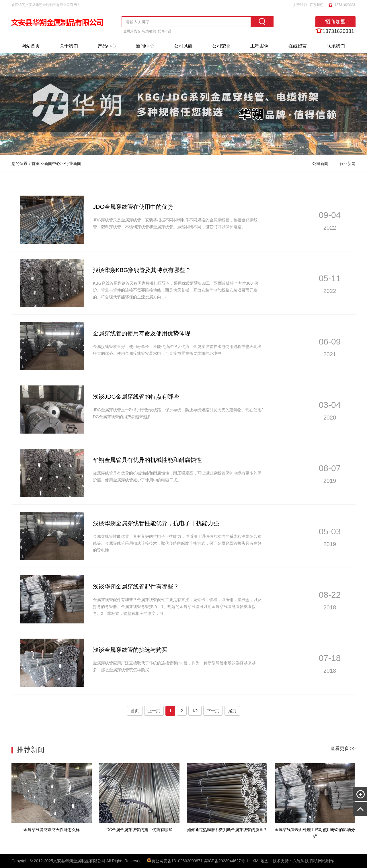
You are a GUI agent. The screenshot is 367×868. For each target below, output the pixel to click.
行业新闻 (73, 164)
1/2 (195, 711)
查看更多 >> (343, 748)
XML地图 (260, 861)
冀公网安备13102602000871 (177, 861)
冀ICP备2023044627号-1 (226, 861)
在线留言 (298, 46)
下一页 (213, 711)
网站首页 (31, 46)
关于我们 (300, 5)
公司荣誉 (221, 46)
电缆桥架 (149, 31)
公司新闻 (320, 164)
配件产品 (165, 31)
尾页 (232, 711)
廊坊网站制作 (322, 861)
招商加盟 (335, 22)
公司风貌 (183, 46)
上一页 (154, 711)
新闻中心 (145, 46)
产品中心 (107, 46)
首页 (36, 164)
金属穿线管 (132, 31)
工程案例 (259, 46)
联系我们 (317, 5)
